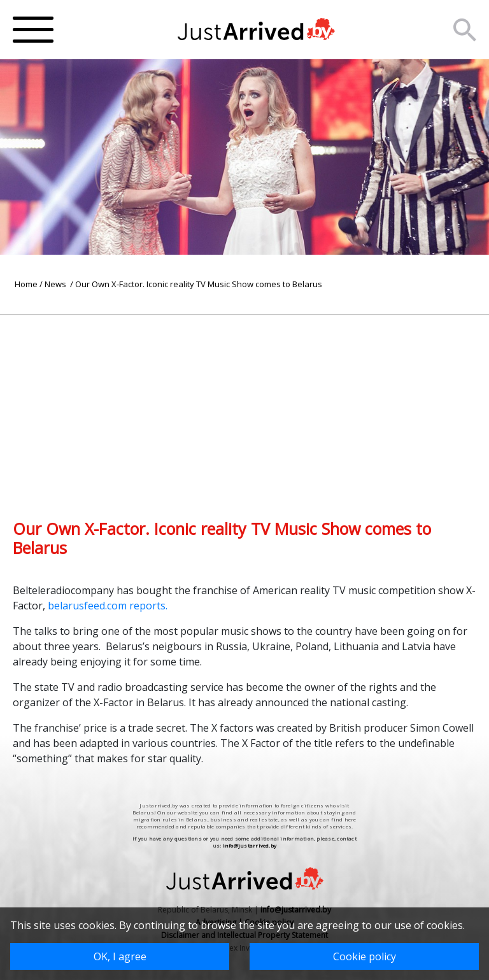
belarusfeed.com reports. (109, 606)
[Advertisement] (244, 404)
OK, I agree (120, 956)
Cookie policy (365, 956)
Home (26, 284)
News (56, 284)
